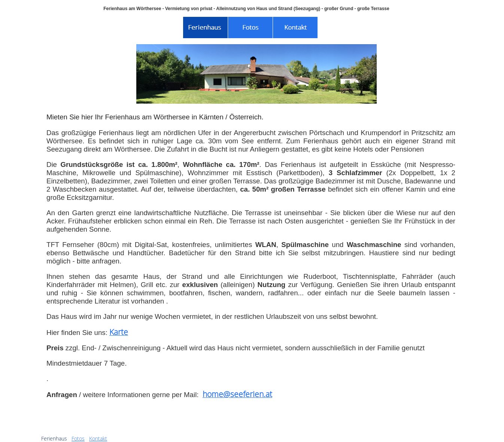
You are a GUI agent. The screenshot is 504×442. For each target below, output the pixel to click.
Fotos (78, 438)
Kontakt (98, 438)
